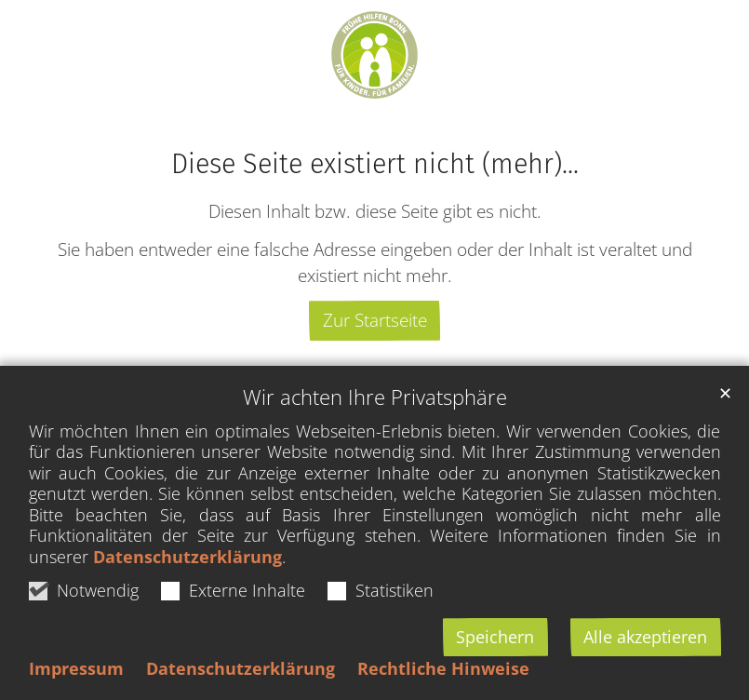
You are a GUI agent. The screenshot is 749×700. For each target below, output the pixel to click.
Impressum (76, 668)
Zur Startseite (375, 320)
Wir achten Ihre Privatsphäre (375, 397)
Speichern (495, 637)
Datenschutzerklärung (187, 557)
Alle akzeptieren (645, 637)
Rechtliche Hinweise (443, 668)
